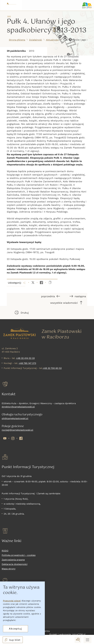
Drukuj (22, 313)
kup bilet (12, 640)
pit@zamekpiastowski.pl (15, 418)
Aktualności (52, 40)
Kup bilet (7, 601)
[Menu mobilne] (87, 640)
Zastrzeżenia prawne (13, 560)
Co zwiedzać (9, 605)
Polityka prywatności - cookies (19, 555)
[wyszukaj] (78, 640)
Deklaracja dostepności (15, 564)
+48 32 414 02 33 (25, 358)
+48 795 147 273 (27, 363)
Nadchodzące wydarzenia (16, 614)
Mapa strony (9, 569)
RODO (5, 551)
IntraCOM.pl (79, 634)
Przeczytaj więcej (12, 601)
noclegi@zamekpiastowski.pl (17, 430)
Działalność (36, 40)
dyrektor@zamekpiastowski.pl (18, 407)
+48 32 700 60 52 (52, 368)
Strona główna (17, 40)
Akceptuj (15, 629)
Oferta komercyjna (12, 619)
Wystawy (7, 610)
